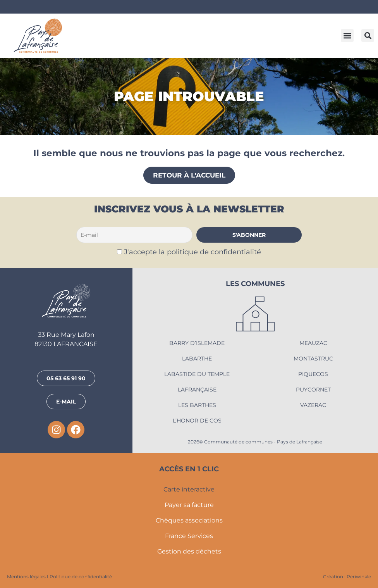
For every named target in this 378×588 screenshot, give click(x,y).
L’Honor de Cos (197, 421)
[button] (347, 35)
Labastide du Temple (197, 374)
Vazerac (313, 405)
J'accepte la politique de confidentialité (192, 252)
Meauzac (313, 343)
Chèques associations (189, 520)
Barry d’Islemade (197, 343)
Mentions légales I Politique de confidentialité (59, 577)
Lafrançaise (197, 390)
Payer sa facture (189, 505)
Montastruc (313, 359)
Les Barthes (197, 405)
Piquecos (313, 374)
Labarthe (197, 359)
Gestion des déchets (189, 551)
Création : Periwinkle (347, 577)
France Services (189, 536)
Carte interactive (189, 489)
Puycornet (313, 390)
